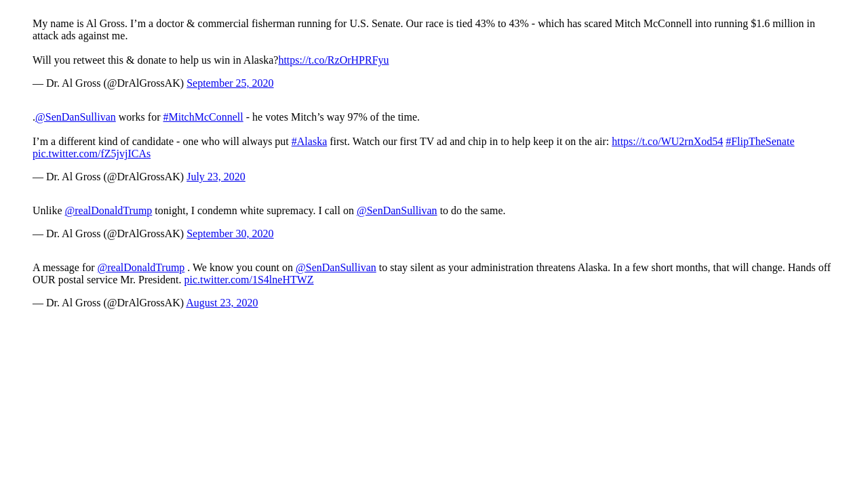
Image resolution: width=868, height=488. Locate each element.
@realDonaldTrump (109, 210)
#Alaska (309, 141)
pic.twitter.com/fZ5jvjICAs (92, 154)
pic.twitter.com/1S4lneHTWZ (249, 280)
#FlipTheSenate (760, 141)
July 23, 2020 (216, 177)
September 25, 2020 (230, 83)
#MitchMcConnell (203, 117)
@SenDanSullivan (76, 117)
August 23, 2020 (222, 303)
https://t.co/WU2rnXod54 (667, 141)
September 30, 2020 (230, 233)
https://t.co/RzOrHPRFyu (333, 60)
